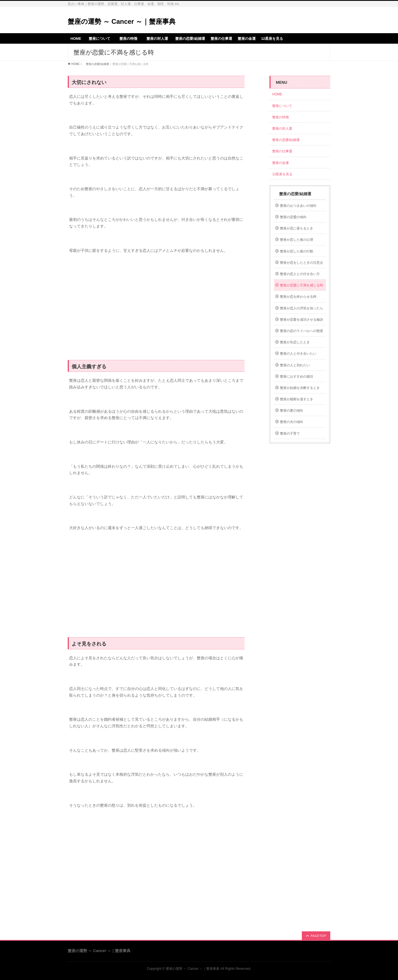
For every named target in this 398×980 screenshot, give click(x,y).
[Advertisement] (156, 310)
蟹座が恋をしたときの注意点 (302, 263)
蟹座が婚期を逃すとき (297, 399)
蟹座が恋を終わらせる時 (298, 297)
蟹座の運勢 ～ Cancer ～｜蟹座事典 (122, 21)
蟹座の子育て (290, 433)
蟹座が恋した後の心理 (297, 240)
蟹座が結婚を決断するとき (300, 388)
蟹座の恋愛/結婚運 (96, 64)
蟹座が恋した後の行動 (297, 251)
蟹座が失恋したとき (295, 342)
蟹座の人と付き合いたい (298, 354)
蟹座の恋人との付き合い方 (300, 274)
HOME (75, 64)
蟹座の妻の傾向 (292, 411)
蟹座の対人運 (284, 129)
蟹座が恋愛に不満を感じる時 (302, 285)
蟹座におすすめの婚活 (297, 377)
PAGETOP (318, 936)
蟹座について (284, 106)
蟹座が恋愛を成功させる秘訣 (302, 320)
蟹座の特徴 (282, 117)
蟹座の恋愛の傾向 (293, 217)
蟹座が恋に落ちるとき (297, 228)
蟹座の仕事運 (282, 151)
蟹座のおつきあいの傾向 (298, 206)
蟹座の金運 (281, 163)
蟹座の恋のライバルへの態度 (302, 331)
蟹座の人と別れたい (295, 365)
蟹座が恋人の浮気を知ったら (302, 308)
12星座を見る (282, 174)
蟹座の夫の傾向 (292, 422)
